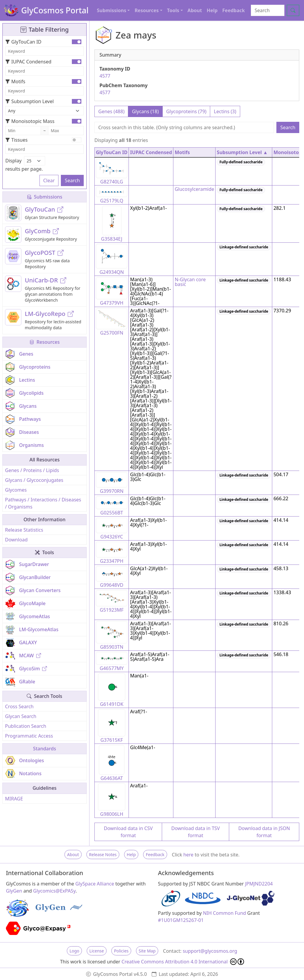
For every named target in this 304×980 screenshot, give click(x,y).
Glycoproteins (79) (186, 111)
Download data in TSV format (195, 832)
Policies (121, 951)
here (188, 855)
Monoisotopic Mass (30, 121)
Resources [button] (147, 10)
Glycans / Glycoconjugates (34, 480)
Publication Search (26, 726)
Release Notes (103, 854)
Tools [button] (173, 10)
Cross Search (19, 706)
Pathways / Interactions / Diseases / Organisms (43, 503)
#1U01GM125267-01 (181, 920)
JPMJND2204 (259, 884)
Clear (49, 180)
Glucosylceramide (194, 189)
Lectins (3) (225, 111)
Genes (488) (111, 111)
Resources (45, 342)
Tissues (16, 140)
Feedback (234, 10)
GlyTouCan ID (23, 42)
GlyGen (14, 891)
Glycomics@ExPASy (54, 891)
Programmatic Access (29, 736)
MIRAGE (14, 799)
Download (16, 540)
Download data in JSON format (264, 832)
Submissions (45, 197)
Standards (44, 749)
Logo (74, 951)
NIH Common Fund (225, 913)
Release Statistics (24, 530)
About (195, 10)
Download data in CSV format (128, 832)
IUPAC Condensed (28, 62)
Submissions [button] (111, 10)
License (97, 951)
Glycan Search (21, 716)
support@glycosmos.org (210, 951)
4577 (105, 76)
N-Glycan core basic (190, 282)
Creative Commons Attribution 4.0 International (183, 962)
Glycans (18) (145, 111)
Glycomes (16, 490)
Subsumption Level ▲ (242, 152)
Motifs (15, 81)
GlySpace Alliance (95, 884)
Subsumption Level (30, 101)
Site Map (147, 951)
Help (212, 10)
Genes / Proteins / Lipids (32, 470)
